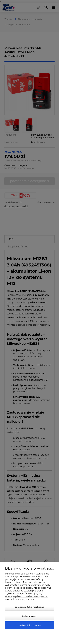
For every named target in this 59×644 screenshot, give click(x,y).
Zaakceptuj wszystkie (30, 625)
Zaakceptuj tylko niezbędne (30, 607)
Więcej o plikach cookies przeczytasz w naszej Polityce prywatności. (27, 598)
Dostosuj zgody (29, 616)
